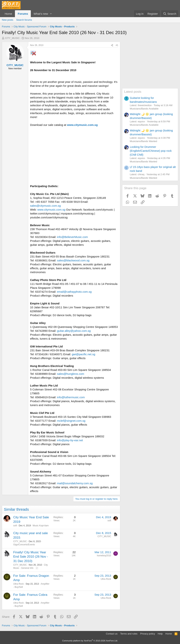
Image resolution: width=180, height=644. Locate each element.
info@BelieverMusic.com (72, 237)
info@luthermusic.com (71, 397)
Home (8, 14)
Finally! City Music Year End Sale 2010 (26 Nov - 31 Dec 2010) (31, 557)
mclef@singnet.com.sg (71, 421)
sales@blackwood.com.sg (73, 260)
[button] (51, 14)
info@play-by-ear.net (70, 440)
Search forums (24, 20)
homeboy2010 (104, 556)
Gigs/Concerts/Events (24, 545)
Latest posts (133, 92)
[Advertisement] (150, 65)
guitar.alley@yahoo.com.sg (74, 331)
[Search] (170, 14)
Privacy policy (148, 634)
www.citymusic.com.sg (82, 125)
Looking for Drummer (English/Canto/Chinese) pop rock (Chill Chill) (151, 151)
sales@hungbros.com (70, 374)
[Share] (112, 45)
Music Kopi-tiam (41, 526)
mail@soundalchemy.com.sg (75, 483)
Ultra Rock (18, 584)
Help (160, 634)
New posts (8, 20)
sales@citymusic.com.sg (45, 206)
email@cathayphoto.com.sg (74, 292)
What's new (41, 14)
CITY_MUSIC (12, 38)
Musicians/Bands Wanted (143, 141)
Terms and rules (129, 634)
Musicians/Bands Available (144, 109)
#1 (117, 45)
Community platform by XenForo (90, 641)
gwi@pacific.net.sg (84, 354)
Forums (23, 14)
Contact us (112, 634)
